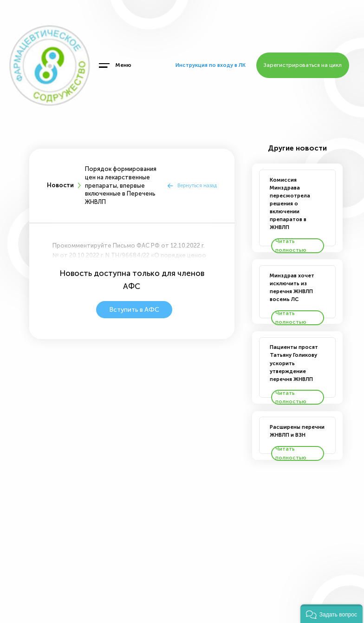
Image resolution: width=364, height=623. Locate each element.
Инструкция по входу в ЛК (211, 65)
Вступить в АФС (134, 310)
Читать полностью (291, 246)
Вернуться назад (197, 185)
